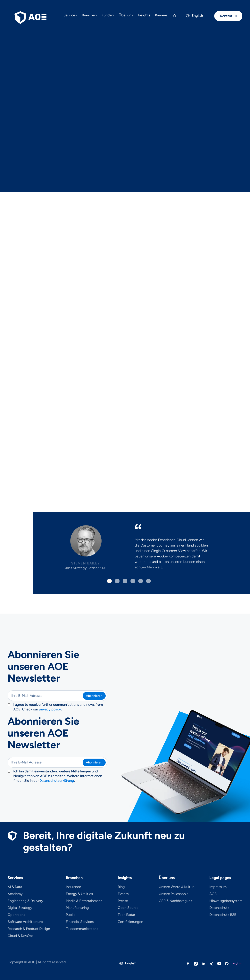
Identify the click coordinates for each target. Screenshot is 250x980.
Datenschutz (219, 908)
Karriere (161, 15)
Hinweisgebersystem (226, 901)
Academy (15, 894)
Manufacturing (77, 908)
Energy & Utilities (79, 894)
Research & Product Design (29, 929)
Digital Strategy (20, 908)
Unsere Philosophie (174, 894)
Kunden (108, 15)
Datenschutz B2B (223, 915)
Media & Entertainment (84, 901)
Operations (16, 915)
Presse (123, 901)
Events (123, 894)
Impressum (218, 887)
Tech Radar (126, 915)
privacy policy (50, 709)
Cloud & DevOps (21, 936)
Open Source (128, 908)
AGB (213, 894)
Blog (121, 887)
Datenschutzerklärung (57, 781)
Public (71, 915)
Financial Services (80, 922)
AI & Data (15, 887)
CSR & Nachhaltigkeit (176, 901)
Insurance (73, 887)
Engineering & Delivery (25, 901)
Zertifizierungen (130, 922)
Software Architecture (25, 922)
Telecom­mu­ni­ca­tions (82, 929)
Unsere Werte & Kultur (176, 887)
